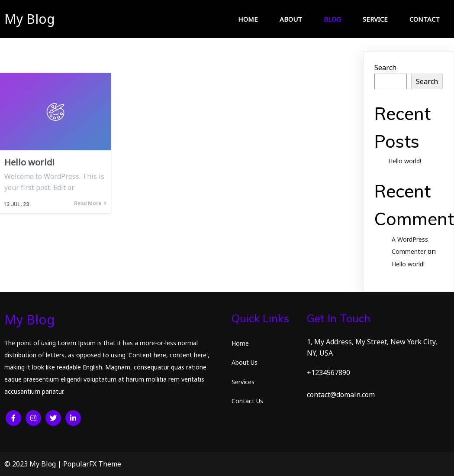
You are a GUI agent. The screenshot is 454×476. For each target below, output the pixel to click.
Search (385, 68)
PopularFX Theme (92, 464)
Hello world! (405, 161)
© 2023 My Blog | (34, 464)
